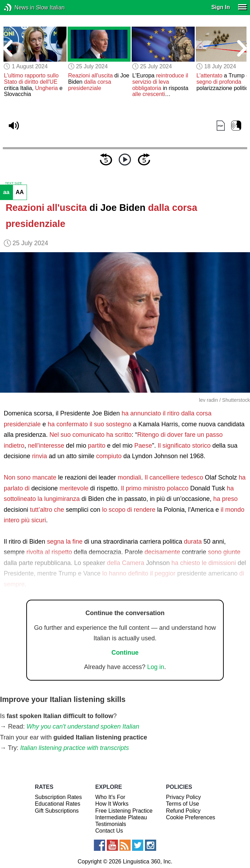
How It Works (112, 804)
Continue (125, 653)
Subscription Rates (58, 797)
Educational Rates (57, 804)
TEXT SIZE (13, 183)
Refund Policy (183, 811)
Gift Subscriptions (57, 811)
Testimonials (111, 824)
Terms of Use (182, 804)
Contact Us (109, 831)
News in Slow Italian (18, 8)
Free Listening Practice (124, 811)
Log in (156, 667)
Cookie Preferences (191, 817)
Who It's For (110, 797)
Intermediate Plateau (121, 817)
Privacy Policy (183, 797)
